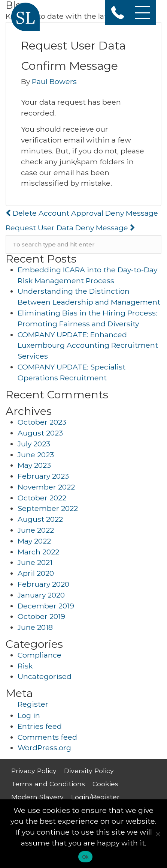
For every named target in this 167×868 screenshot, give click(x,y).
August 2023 (40, 433)
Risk (25, 666)
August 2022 (40, 519)
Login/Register (95, 797)
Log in (29, 715)
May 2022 (34, 541)
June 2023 (36, 455)
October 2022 (42, 498)
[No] (158, 834)
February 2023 (43, 476)
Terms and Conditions (48, 784)
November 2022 (46, 487)
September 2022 (48, 508)
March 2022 (38, 552)
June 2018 (35, 627)
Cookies (105, 784)
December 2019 (46, 606)
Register (33, 704)
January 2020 (41, 595)
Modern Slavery (37, 797)
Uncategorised (45, 676)
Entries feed (40, 726)
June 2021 (35, 562)
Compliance (40, 655)
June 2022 (36, 530)
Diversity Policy (89, 771)
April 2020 (36, 573)
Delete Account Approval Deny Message (82, 213)
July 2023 (34, 444)
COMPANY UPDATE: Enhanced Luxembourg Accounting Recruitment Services (88, 345)
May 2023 (34, 465)
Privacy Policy (34, 771)
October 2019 (41, 616)
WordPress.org (44, 748)
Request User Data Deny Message (70, 228)
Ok (85, 857)
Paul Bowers (54, 81)
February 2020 (43, 584)
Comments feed (47, 737)
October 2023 (42, 422)
